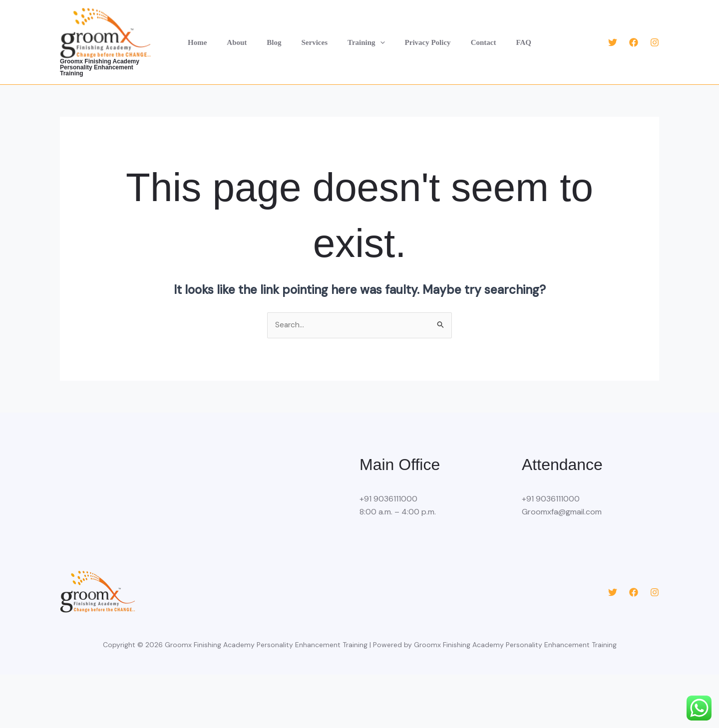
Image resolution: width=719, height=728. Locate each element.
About (249, 39)
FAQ (506, 39)
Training (364, 39)
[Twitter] (613, 39)
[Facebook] (634, 39)
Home (215, 39)
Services (317, 39)
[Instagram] (655, 39)
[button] (378, 39)
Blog (281, 39)
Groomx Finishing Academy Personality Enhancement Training (117, 64)
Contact (471, 39)
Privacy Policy (420, 39)
